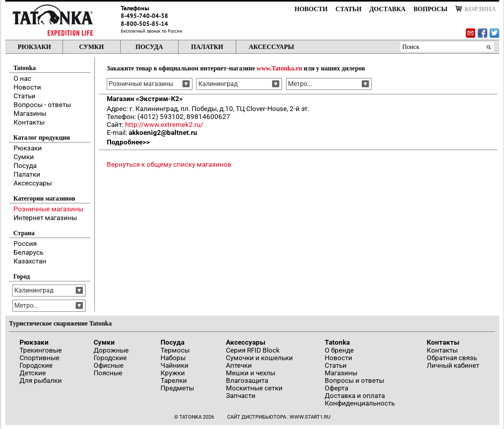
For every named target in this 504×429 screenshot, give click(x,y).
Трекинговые (41, 350)
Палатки (207, 47)
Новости (311, 9)
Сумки (91, 47)
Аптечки (239, 365)
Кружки (173, 373)
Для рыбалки (41, 380)
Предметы (177, 388)
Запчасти (241, 396)
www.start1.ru (310, 417)
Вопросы (430, 9)
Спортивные (39, 358)
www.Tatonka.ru (279, 68)
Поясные (108, 373)
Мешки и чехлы (251, 373)
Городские (36, 365)
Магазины (30, 113)
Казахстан (30, 261)
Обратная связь (452, 358)
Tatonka (337, 342)
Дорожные (111, 350)
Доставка (387, 9)
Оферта (336, 388)
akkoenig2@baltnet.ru (163, 133)
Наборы (173, 358)
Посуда (149, 47)
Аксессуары (272, 47)
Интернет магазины (45, 218)
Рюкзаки (34, 47)
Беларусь (28, 252)
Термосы (175, 350)
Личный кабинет (453, 365)
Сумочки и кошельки (259, 358)
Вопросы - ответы (42, 105)
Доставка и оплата (355, 396)
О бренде (339, 350)
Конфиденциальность (360, 403)
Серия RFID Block (253, 350)
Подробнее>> (128, 142)
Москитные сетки (254, 388)
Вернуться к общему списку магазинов (169, 164)
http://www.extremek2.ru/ (164, 125)
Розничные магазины (48, 209)
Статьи (348, 9)
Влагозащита (247, 380)
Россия (25, 244)
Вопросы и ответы (354, 380)
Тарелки (174, 380)
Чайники (175, 365)
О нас (22, 78)
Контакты (29, 122)
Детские (33, 373)
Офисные (109, 365)
